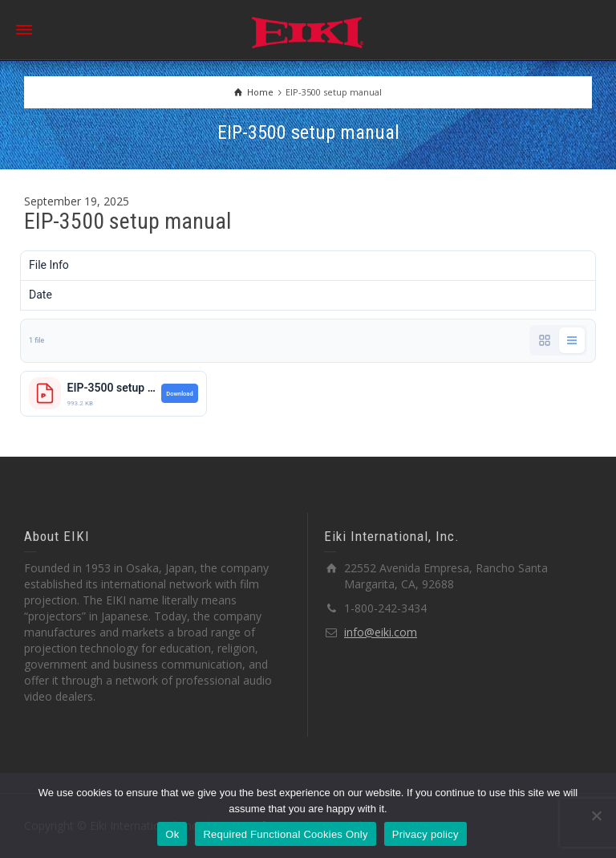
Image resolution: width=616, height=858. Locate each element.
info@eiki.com (381, 632)
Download (179, 394)
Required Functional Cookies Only (285, 834)
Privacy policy (426, 834)
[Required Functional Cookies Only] (596, 815)
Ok (172, 834)
